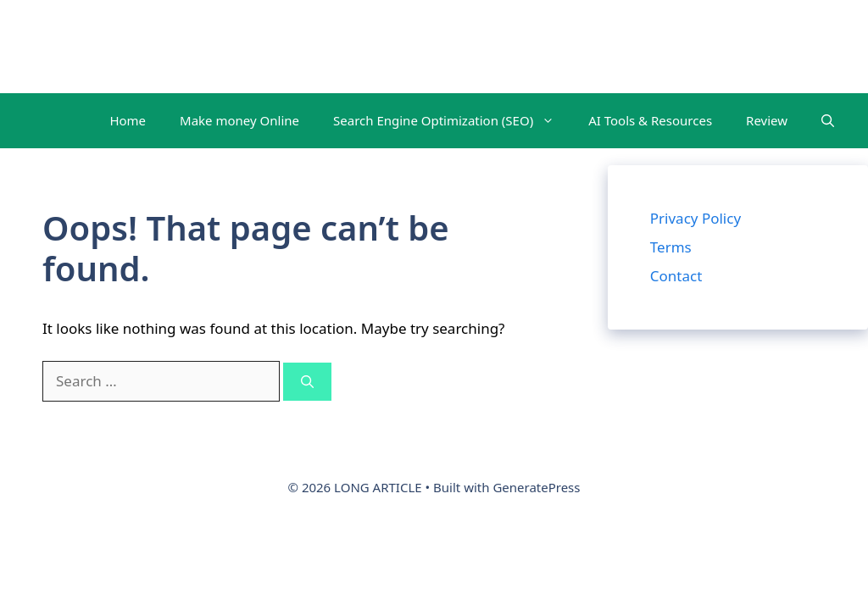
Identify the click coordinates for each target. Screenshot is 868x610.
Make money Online (239, 120)
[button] (828, 121)
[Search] (307, 382)
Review (767, 120)
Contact (676, 276)
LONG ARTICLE (110, 47)
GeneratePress (536, 487)
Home (128, 120)
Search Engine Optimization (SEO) (452, 121)
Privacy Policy (696, 218)
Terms (671, 247)
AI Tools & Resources (650, 120)
